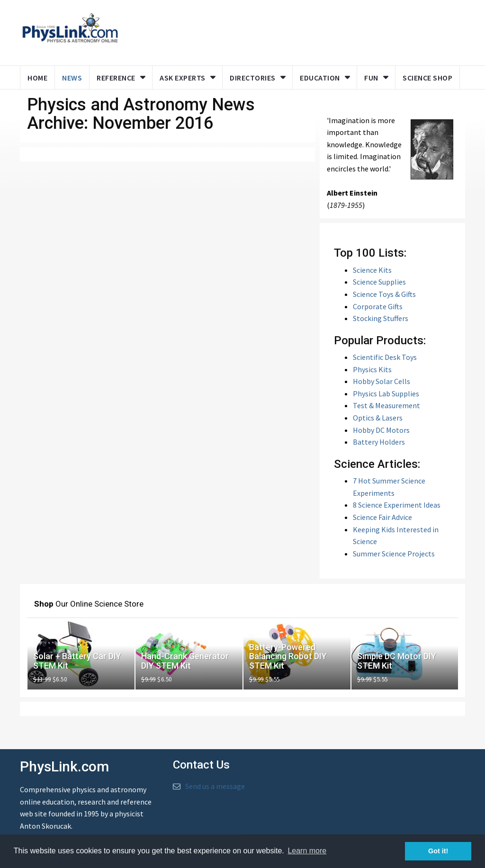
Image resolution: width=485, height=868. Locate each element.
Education (320, 78)
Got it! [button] (438, 851)
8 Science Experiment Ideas (397, 505)
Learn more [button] (307, 851)
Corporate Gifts (378, 306)
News (72, 78)
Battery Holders (379, 442)
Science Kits (372, 270)
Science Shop (427, 78)
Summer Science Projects (394, 554)
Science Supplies (379, 282)
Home (37, 78)
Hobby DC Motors (381, 430)
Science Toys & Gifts (384, 294)
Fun (371, 78)
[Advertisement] (307, 31)
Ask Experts (183, 78)
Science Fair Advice (382, 517)
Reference (116, 78)
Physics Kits (372, 369)
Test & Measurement (386, 405)
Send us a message (215, 786)
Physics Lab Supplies (386, 394)
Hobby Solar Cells (382, 381)
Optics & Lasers (378, 418)
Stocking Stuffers (381, 318)
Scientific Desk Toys (385, 357)
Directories (253, 78)
